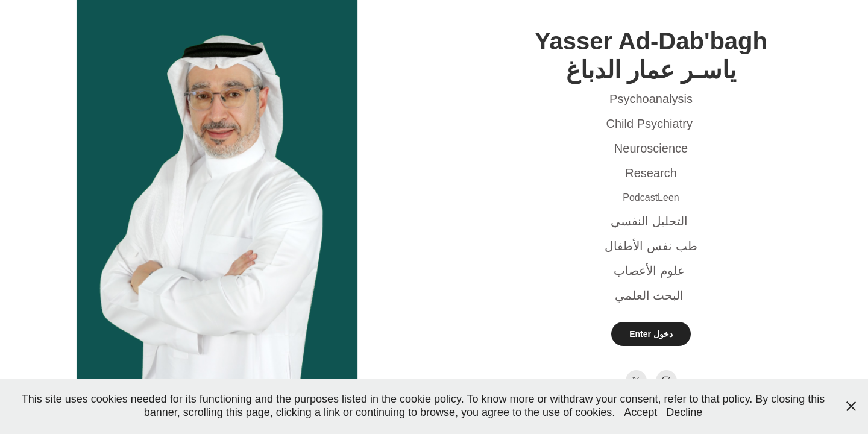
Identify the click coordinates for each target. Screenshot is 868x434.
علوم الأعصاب (649, 271)
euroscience (655, 148)
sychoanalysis (655, 99)
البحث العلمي (649, 295)
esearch (656, 173)
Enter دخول (651, 334)
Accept (640, 412)
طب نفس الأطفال (651, 246)
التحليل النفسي (649, 221)
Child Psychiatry (649, 124)
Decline (684, 412)
